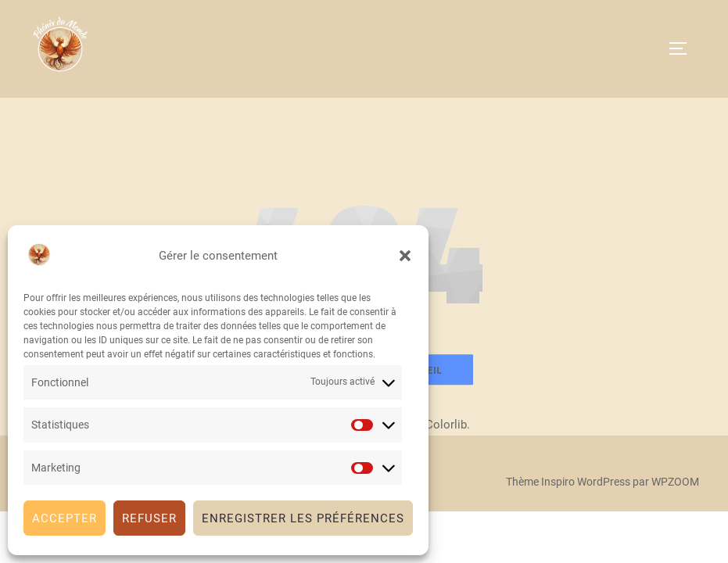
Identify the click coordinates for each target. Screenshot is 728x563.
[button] (405, 256)
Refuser (149, 518)
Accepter (65, 518)
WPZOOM (675, 482)
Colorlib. (448, 425)
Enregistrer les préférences (303, 518)
